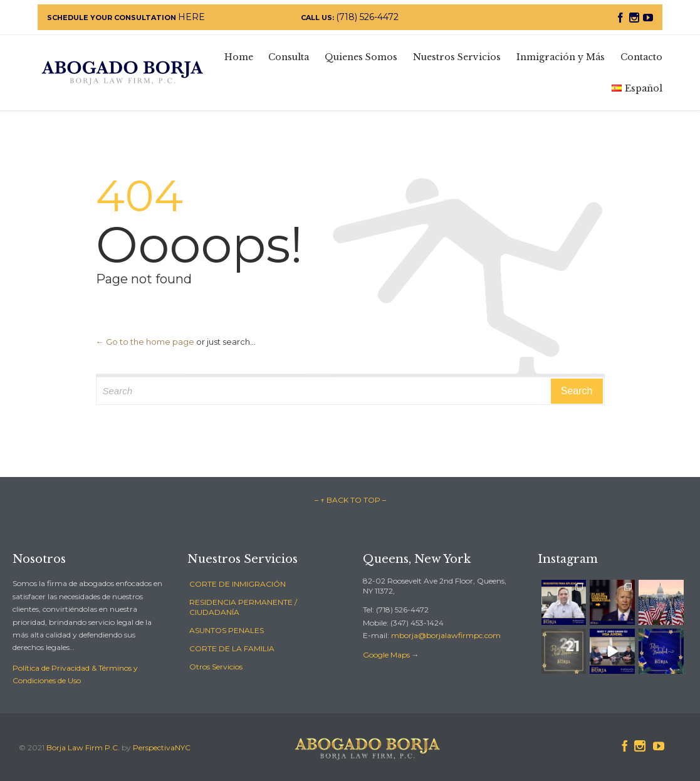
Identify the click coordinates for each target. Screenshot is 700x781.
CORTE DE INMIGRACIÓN (238, 584)
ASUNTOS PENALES (227, 630)
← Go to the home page (145, 342)
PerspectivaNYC (162, 747)
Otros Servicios (216, 667)
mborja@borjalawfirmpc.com (446, 635)
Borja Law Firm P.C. (83, 747)
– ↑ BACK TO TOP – (350, 500)
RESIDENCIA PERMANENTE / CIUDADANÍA (243, 607)
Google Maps (386, 655)
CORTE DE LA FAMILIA (232, 648)
